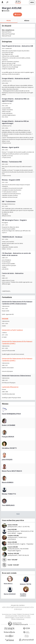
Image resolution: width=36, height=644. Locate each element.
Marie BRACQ (8, 584)
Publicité (20, 614)
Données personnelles (12, 616)
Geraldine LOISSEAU (23, 595)
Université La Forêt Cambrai (12, 330)
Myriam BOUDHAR (10, 594)
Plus (18, 514)
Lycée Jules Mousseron (10, 387)
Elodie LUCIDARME (8, 425)
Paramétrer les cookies (24, 616)
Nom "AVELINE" (13, 560)
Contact (14, 614)
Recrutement (26, 614)
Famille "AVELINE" (13, 565)
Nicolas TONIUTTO (9, 494)
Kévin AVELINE (12, 542)
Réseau (27, 21)
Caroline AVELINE (13, 536)
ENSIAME (5, 319)
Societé (32, 614)
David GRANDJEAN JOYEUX (11, 414)
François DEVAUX (8, 437)
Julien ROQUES (7, 460)
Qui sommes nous (7, 614)
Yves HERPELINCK (8, 505)
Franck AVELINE (13, 547)
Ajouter (18, 14)
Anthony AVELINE (13, 553)
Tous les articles (19, 618)
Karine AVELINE (13, 525)
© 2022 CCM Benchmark (18, 619)
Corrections (27, 618)
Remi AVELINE (12, 529)
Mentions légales (10, 618)
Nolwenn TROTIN (26, 584)
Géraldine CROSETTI (9, 448)
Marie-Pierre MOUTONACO (12, 471)
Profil (9, 21)
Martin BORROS (8, 482)
